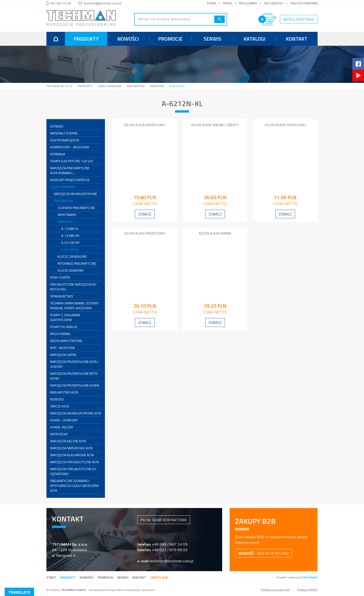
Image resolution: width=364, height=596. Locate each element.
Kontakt (297, 39)
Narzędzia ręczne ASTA (68, 441)
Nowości (128, 39)
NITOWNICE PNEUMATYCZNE (77, 263)
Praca (227, 3)
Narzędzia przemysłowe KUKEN (75, 385)
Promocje (170, 39)
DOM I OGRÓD (60, 277)
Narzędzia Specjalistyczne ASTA (75, 462)
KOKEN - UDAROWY (64, 420)
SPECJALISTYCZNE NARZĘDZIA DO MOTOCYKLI (73, 287)
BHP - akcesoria (62, 348)
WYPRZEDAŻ (59, 434)
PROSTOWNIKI (60, 334)
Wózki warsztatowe (66, 341)
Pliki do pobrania (304, 3)
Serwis (212, 39)
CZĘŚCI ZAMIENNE (62, 187)
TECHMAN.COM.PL (74, 590)
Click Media (310, 577)
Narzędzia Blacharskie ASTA (72, 455)
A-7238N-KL (70, 229)
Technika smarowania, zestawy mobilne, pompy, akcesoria (74, 306)
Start (51, 577)
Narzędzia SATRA (63, 355)
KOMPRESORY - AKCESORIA (70, 147)
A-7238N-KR (70, 236)
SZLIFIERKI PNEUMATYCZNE (76, 208)
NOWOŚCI (57, 399)
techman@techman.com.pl (103, 3)
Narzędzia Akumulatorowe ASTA (76, 413)
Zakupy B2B (159, 577)
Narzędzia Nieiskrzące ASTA (71, 448)
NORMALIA (58, 154)
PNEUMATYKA (63, 201)
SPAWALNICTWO (62, 296)
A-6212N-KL (70, 249)
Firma (211, 3)
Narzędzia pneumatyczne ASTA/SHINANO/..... (70, 170)
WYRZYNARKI (67, 215)
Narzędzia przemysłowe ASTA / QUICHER (74, 364)
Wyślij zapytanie (299, 19)
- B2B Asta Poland (264, 553)
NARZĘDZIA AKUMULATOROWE (75, 194)
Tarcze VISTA (60, 406)
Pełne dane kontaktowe (164, 520)
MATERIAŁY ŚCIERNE (64, 133)
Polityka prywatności (275, 590)
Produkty (86, 39)
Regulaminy (248, 3)
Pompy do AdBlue (64, 327)
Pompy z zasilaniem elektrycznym (65, 317)
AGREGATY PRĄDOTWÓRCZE (70, 180)
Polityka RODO (307, 590)
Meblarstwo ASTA (64, 392)
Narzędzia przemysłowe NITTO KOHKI (74, 376)
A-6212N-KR (70, 243)
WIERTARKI (65, 222)
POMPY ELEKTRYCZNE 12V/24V (72, 161)
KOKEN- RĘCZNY (62, 427)
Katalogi (254, 39)
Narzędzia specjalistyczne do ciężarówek (73, 471)
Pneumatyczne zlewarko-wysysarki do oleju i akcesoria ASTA (74, 486)
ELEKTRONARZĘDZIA (65, 140)
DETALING (57, 126)
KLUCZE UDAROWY (71, 270)
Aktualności (274, 3)
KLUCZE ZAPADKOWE (72, 256)
